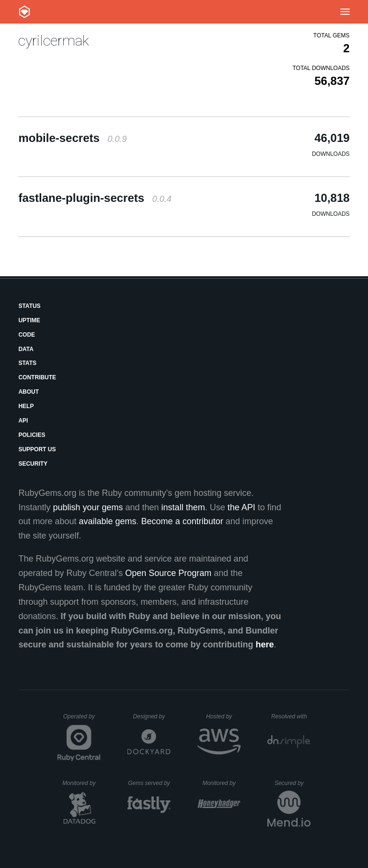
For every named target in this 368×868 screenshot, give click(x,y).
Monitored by (81, 783)
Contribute (37, 377)
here (265, 645)
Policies (32, 435)
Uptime (29, 320)
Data (26, 349)
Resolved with (291, 716)
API (23, 421)
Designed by (152, 716)
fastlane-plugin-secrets (95, 198)
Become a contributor (182, 521)
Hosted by (223, 716)
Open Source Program (168, 573)
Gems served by (149, 783)
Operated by (82, 720)
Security (33, 464)
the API (241, 507)
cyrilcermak (54, 41)
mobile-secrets (72, 138)
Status (29, 306)
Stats (27, 363)
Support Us (37, 449)
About (29, 392)
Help (26, 406)
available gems (108, 521)
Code (27, 335)
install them (183, 507)
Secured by (293, 783)
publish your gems (88, 507)
